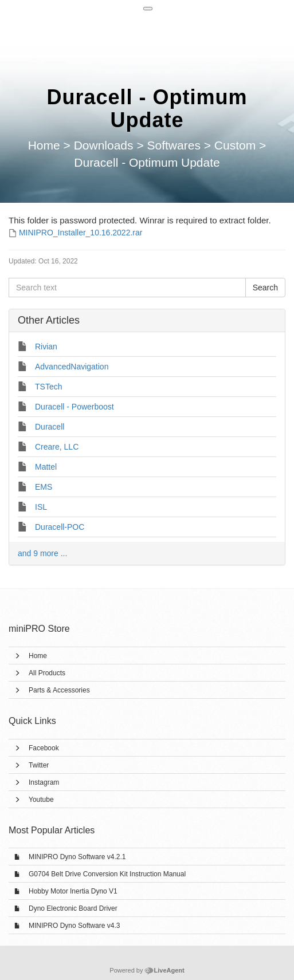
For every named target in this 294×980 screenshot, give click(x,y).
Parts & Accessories (59, 690)
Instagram (44, 782)
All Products (47, 673)
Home (38, 656)
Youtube (41, 800)
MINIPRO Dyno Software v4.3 (74, 926)
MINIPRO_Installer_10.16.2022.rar (81, 233)
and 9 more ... (42, 553)
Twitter (39, 765)
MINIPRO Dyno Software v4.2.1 (77, 857)
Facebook (44, 748)
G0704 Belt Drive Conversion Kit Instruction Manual (107, 874)
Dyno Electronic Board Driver (73, 908)
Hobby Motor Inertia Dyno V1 (73, 891)
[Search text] (127, 288)
